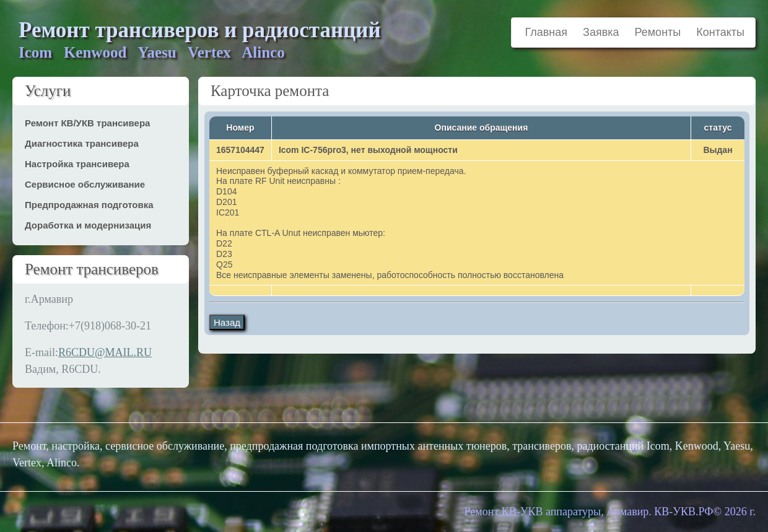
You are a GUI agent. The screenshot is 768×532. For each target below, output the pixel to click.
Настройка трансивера (77, 164)
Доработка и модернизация (88, 225)
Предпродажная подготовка (89, 205)
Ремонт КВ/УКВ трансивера (87, 123)
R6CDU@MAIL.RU (105, 352)
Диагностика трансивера (82, 143)
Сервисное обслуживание (85, 184)
